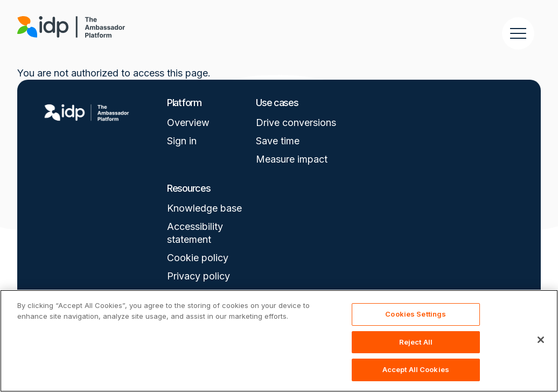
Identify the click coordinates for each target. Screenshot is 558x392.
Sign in (182, 141)
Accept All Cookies (416, 369)
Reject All (416, 342)
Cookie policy (198, 258)
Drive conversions (296, 122)
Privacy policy (198, 276)
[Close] (541, 340)
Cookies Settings (416, 314)
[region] (279, 341)
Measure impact (292, 159)
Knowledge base (204, 208)
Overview (188, 122)
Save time (278, 141)
